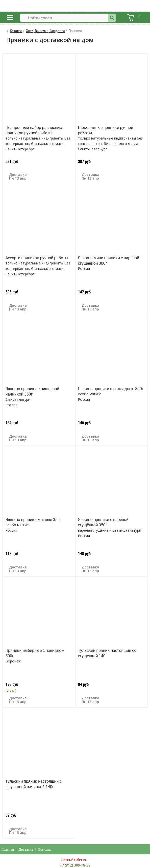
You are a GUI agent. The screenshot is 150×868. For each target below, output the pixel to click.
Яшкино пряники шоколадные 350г (111, 389)
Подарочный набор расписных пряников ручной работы (34, 130)
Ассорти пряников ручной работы (37, 258)
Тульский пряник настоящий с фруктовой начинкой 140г (34, 784)
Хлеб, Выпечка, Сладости (45, 31)
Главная (8, 849)
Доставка (26, 849)
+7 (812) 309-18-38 (75, 865)
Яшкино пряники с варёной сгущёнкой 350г (103, 522)
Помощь (44, 849)
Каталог (16, 31)
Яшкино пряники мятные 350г (33, 519)
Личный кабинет (74, 860)
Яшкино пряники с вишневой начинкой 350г (32, 391)
